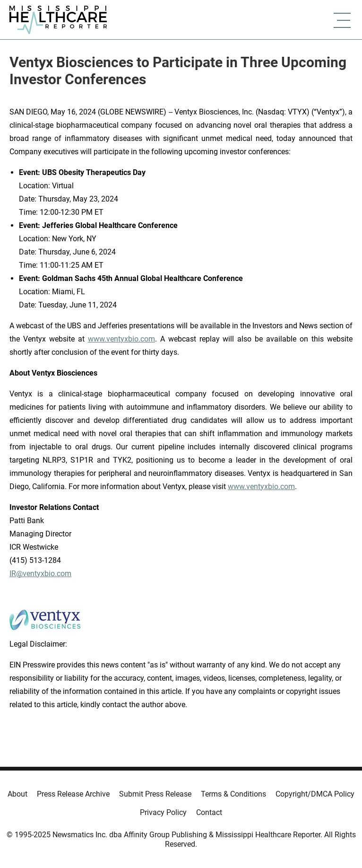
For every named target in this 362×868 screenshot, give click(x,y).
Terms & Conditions (233, 794)
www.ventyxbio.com (121, 339)
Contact (209, 812)
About (17, 794)
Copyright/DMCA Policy (315, 794)
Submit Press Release (155, 794)
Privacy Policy (163, 812)
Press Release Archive (73, 794)
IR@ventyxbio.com (40, 574)
